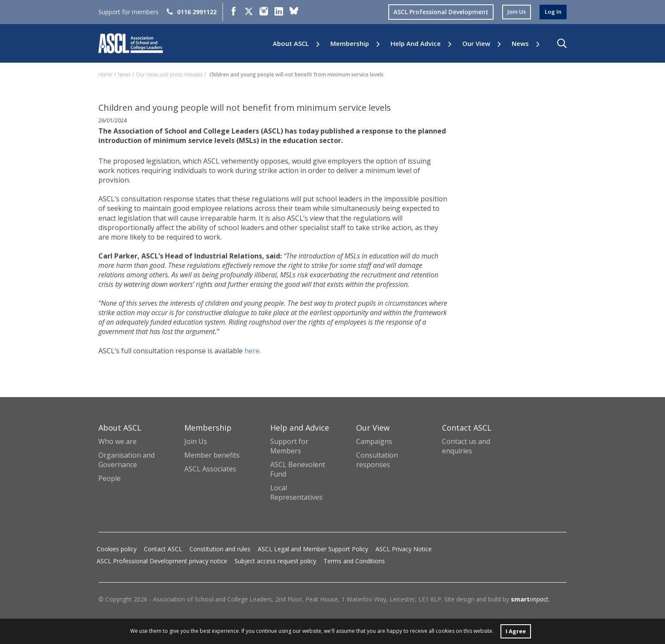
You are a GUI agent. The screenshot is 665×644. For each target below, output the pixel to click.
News (520, 44)
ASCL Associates (210, 469)
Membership (350, 44)
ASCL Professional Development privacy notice (162, 561)
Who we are (117, 441)
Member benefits (212, 455)
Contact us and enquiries (466, 446)
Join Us (196, 441)
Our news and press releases (169, 74)
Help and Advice (416, 44)
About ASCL (291, 44)
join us (514, 12)
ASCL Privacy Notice (404, 549)
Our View (476, 44)
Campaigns (374, 441)
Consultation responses (377, 460)
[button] (562, 43)
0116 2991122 (192, 12)
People (110, 478)
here (252, 351)
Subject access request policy (275, 561)
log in (552, 12)
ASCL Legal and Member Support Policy (313, 549)
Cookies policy (117, 549)
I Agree (516, 630)
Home (105, 74)
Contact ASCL (163, 549)
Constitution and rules (220, 549)
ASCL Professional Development (438, 12)
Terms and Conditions (354, 561)
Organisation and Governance (127, 460)
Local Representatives (296, 492)
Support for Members (289, 446)
